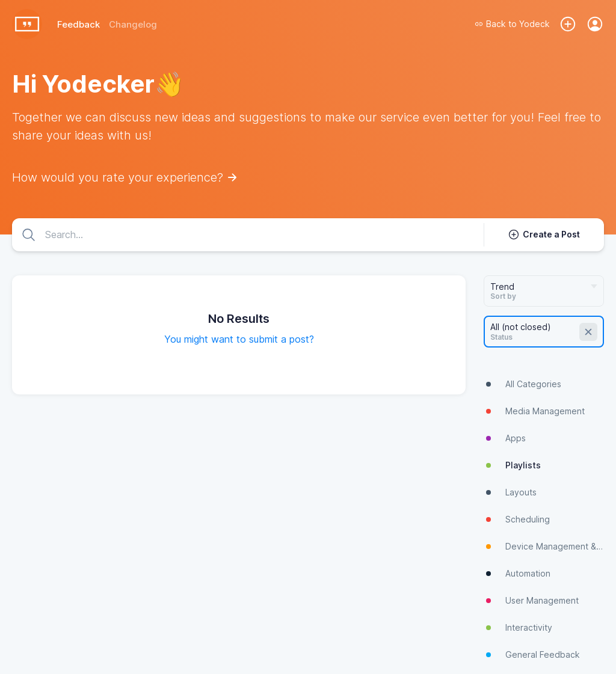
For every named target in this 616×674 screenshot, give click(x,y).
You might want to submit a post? (239, 339)
